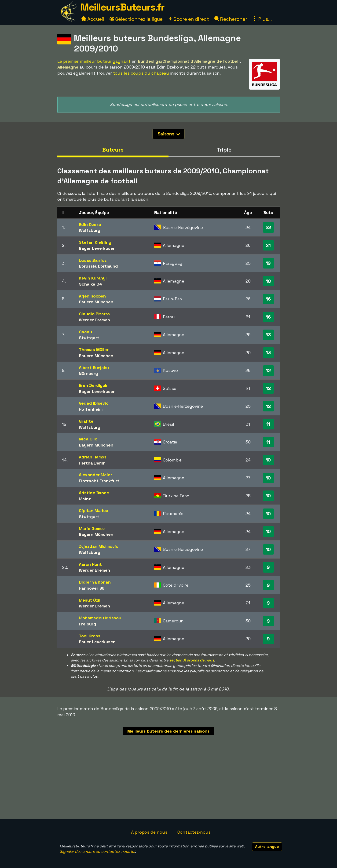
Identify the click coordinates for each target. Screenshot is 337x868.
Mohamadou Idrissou (100, 618)
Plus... (262, 19)
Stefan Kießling (95, 242)
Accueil (93, 19)
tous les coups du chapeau (141, 73)
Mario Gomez (92, 528)
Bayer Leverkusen (97, 248)
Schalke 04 (90, 284)
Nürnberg (88, 373)
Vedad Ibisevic (94, 403)
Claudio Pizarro (94, 314)
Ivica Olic (88, 439)
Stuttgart (89, 338)
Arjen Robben (92, 296)
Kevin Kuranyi (93, 278)
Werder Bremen (94, 320)
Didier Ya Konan (95, 582)
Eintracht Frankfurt (99, 481)
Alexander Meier (95, 475)
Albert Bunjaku (94, 368)
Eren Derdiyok (93, 385)
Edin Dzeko (90, 224)
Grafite (86, 421)
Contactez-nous (194, 832)
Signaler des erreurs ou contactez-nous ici (97, 852)
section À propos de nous (192, 660)
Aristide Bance (94, 493)
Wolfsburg (90, 230)
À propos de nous (149, 832)
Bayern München (96, 302)
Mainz (85, 499)
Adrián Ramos (93, 457)
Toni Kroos (90, 636)
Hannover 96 (92, 588)
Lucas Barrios (93, 260)
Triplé (224, 150)
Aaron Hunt (90, 564)
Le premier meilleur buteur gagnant (94, 61)
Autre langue (267, 847)
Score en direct (188, 19)
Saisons (169, 134)
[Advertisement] (168, 784)
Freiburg (87, 624)
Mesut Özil (90, 600)
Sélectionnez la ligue (136, 19)
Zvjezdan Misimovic (99, 546)
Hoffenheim (91, 409)
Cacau (85, 332)
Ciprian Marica (94, 510)
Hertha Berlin (92, 463)
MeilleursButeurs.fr (122, 7)
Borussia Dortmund (98, 266)
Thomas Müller (94, 350)
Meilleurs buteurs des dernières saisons (168, 731)
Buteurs (113, 150)
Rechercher (231, 19)
